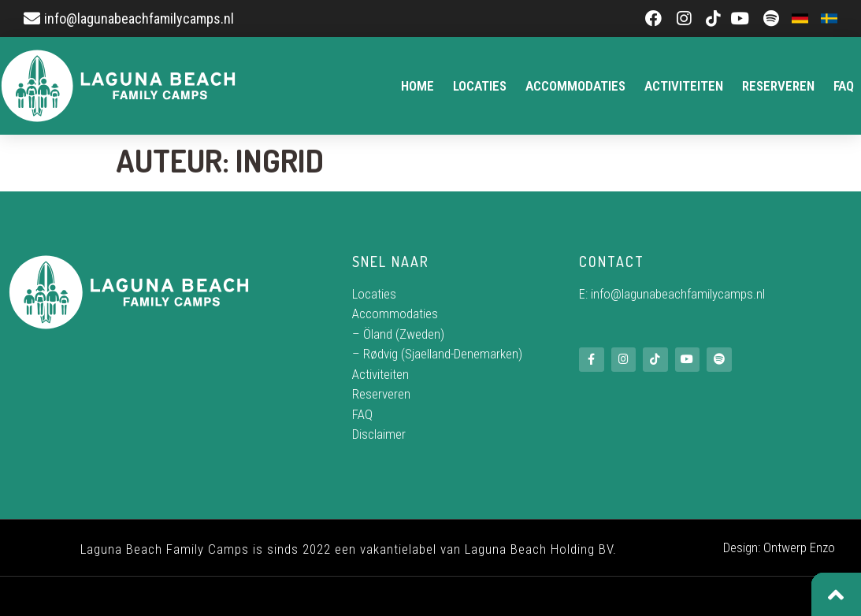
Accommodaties (575, 86)
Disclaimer (379, 434)
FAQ (844, 86)
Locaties (480, 86)
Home (418, 86)
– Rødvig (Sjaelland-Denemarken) (437, 354)
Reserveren (778, 86)
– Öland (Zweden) (398, 334)
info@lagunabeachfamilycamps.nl (678, 294)
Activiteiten (684, 86)
